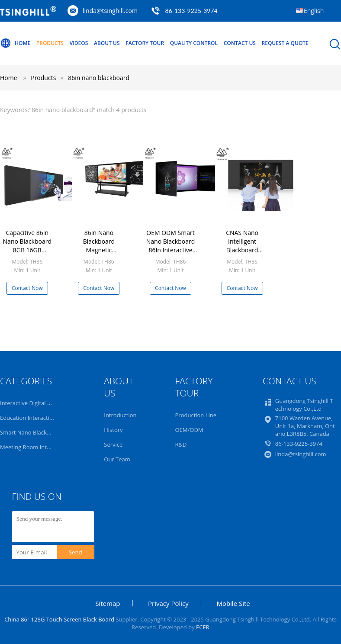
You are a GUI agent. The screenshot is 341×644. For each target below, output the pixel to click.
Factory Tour (145, 43)
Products (50, 43)
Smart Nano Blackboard (31, 432)
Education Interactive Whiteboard (44, 418)
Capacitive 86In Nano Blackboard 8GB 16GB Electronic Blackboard (27, 250)
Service (113, 444)
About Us (107, 43)
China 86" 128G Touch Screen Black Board (59, 619)
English (314, 11)
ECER (203, 627)
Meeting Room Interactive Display (44, 447)
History (113, 430)
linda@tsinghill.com (110, 11)
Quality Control (194, 43)
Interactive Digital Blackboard (38, 403)
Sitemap (108, 603)
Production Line (196, 415)
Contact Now (27, 288)
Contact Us (240, 43)
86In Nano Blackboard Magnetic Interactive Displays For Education (99, 254)
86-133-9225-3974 (191, 11)
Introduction (120, 415)
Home (15, 43)
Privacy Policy (168, 603)
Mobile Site (233, 603)
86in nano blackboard (99, 78)
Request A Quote (285, 43)
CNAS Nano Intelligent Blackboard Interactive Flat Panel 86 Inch (242, 250)
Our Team (117, 459)
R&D (181, 444)
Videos (79, 43)
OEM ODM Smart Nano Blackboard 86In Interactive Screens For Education (170, 250)
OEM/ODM (189, 430)
